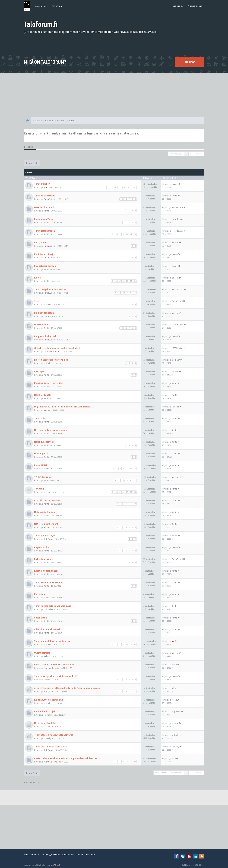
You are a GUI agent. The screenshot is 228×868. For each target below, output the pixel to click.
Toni (46, 187)
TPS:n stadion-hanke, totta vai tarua (54, 735)
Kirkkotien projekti (44, 559)
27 (131, 234)
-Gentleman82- (51, 762)
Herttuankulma (42, 325)
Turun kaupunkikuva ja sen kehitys (52, 641)
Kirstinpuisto (41, 371)
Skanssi (38, 301)
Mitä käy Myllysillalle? (45, 723)
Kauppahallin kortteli (45, 336)
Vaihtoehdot (161, 773)
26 (127, 234)
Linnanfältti (41, 465)
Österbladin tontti (44, 207)
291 (134, 187)
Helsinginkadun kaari (45, 512)
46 (131, 644)
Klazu (174, 700)
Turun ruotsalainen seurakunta (50, 747)
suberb (175, 372)
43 (120, 644)
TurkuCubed (49, 199)
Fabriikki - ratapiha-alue (47, 500)
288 (120, 187)
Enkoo (47, 316)
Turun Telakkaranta (44, 231)
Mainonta (91, 855)
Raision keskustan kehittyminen (51, 360)
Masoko (47, 410)
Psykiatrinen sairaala (45, 266)
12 (131, 469)
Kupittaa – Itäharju (44, 254)
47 (135, 644)
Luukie (175, 184)
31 (135, 281)
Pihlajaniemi (41, 242)
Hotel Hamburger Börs (46, 524)
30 (131, 281)
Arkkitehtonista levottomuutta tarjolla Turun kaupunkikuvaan (67, 688)
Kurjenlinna (40, 594)
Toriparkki (40, 489)
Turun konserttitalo (45, 196)
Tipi (173, 395)
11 (135, 293)
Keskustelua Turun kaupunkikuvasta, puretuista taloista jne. (66, 758)
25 (123, 234)
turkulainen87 (50, 609)
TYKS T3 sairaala (43, 477)
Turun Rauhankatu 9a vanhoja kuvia (53, 606)
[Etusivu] (27, 121)
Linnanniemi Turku (44, 219)
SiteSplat (44, 865)
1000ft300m (177, 348)
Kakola (38, 278)
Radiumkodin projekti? (46, 711)
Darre (174, 665)
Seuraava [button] (198, 154)
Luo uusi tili (178, 6)
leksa (46, 527)
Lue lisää (189, 62)
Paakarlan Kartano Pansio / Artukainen (54, 665)
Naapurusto (41, 6)
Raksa (174, 536)
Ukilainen (176, 360)
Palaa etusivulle (32, 782)
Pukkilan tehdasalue (45, 313)
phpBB (35, 865)
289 (125, 187)
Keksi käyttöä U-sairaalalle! (49, 700)
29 (127, 281)
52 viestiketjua (176, 154)
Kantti (174, 196)
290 (130, 187)
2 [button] (191, 154)
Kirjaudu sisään (195, 6)
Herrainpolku (41, 453)
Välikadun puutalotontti (47, 629)
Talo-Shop (57, 6)
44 (123, 644)
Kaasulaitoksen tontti (46, 571)
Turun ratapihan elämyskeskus (50, 289)
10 (131, 293)
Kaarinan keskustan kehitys (49, 383)
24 (120, 234)
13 (135, 469)
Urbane (47, 492)
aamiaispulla (177, 289)
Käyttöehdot (68, 855)
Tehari (47, 656)
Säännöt (80, 855)
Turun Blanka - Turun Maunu (49, 582)
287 (115, 187)
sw (173, 641)
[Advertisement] (114, 95)
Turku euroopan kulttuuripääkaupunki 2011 (57, 676)
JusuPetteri (177, 207)
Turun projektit (42, 184)
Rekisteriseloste (32, 855)
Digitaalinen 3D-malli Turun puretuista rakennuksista (62, 407)
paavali (47, 387)
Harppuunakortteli (44, 442)
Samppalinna (41, 418)
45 (127, 644)
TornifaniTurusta (51, 351)
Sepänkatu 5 (41, 618)
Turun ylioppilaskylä (45, 536)
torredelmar (177, 219)
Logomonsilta (42, 547)
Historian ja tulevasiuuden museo (52, 430)
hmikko (175, 243)
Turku (28, 147)
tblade (175, 266)
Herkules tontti (42, 395)
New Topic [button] (32, 163)
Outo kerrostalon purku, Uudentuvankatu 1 (57, 348)
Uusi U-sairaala (42, 653)
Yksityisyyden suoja (51, 855)
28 (135, 234)
